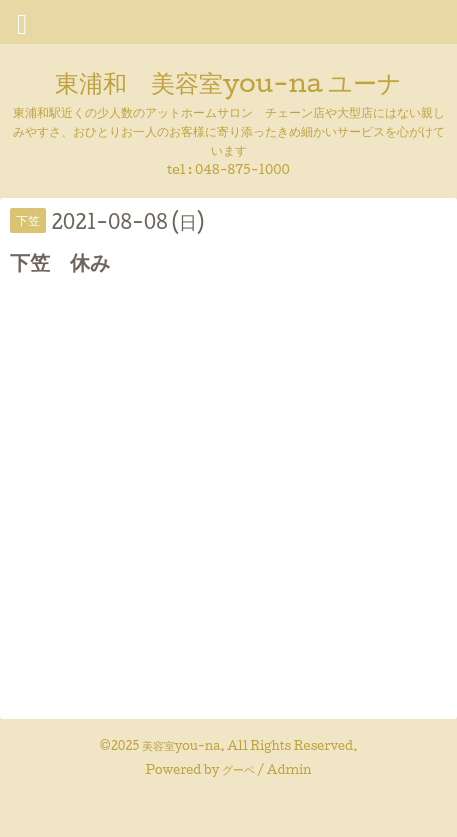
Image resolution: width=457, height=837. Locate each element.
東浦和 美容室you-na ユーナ (228, 82)
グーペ (238, 769)
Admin (289, 769)
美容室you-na (181, 745)
